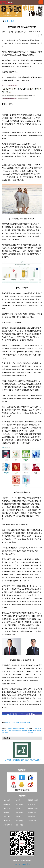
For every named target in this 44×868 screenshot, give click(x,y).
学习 (14, 723)
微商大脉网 (19, 804)
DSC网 (18, 800)
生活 (10, 723)
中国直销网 (32, 817)
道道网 (18, 808)
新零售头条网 (8, 825)
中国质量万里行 (33, 808)
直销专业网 (7, 808)
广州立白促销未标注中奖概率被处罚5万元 (35, 731)
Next (40, 752)
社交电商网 (7, 804)
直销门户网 (31, 804)
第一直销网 (7, 817)
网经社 (18, 817)
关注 (29, 723)
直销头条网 (7, 800)
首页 (7, 21)
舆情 (13, 21)
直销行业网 (7, 821)
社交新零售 (23, 723)
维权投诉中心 (32, 813)
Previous (5, 752)
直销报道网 (19, 813)
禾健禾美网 (19, 825)
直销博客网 (19, 821)
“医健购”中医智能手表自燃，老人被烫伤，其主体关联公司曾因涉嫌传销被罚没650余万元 (15, 731)
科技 (17, 723)
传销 (7, 723)
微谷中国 (6, 813)
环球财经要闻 (32, 821)
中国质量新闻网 (33, 800)
